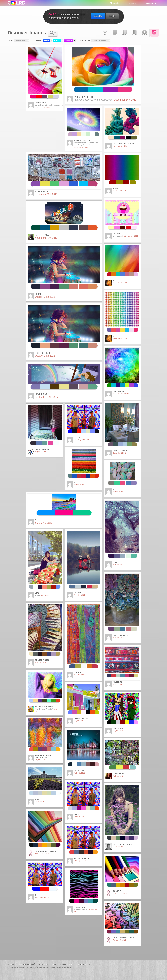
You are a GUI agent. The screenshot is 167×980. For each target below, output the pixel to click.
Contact (11, 964)
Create (116, 3)
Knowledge (43, 964)
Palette (125, 33)
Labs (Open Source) (26, 964)
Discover (133, 3)
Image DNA (154, 33)
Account (150, 3)
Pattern (145, 33)
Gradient (135, 33)
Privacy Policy (84, 964)
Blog (54, 964)
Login (112, 16)
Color (115, 33)
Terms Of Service (67, 964)
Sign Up (98, 16)
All (105, 33)
